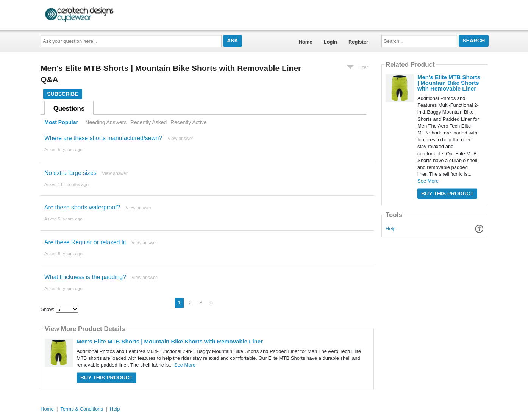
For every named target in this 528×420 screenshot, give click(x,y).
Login (330, 42)
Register (358, 42)
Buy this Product (106, 378)
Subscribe (62, 94)
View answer (181, 139)
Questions (69, 109)
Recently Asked (148, 122)
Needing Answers (106, 122)
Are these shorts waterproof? (82, 207)
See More (185, 365)
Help (391, 229)
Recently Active (189, 122)
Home (305, 42)
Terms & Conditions (82, 409)
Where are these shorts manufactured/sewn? (103, 138)
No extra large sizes (70, 173)
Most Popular (61, 122)
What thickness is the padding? (85, 277)
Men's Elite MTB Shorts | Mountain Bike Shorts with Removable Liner (170, 341)
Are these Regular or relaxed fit (85, 242)
